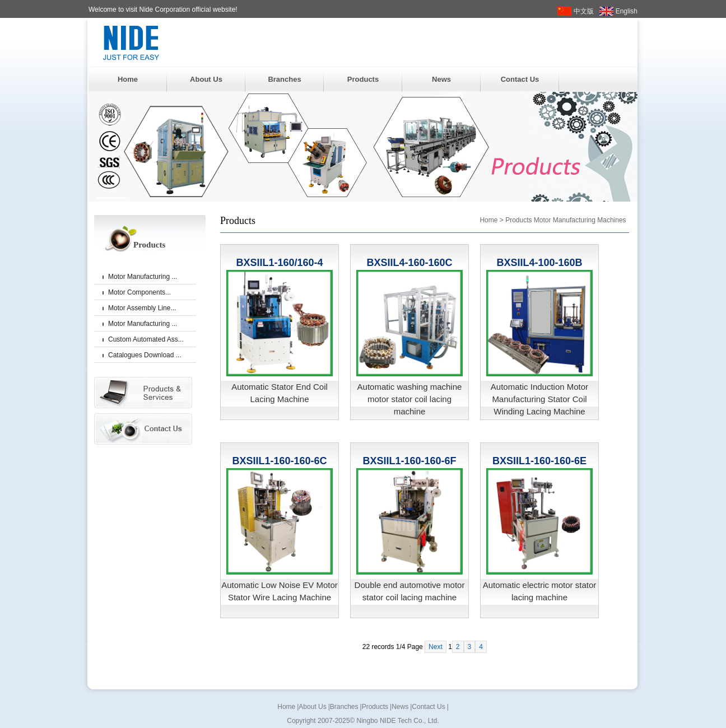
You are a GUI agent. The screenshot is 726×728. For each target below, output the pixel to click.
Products (363, 79)
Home (128, 79)
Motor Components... (139, 292)
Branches (284, 79)
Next (436, 647)
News (441, 79)
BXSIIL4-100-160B (539, 263)
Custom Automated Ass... (146, 339)
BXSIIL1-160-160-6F (409, 461)
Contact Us (520, 79)
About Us (206, 79)
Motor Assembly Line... (142, 308)
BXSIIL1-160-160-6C (279, 461)
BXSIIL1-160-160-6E (539, 461)
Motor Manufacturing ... (143, 277)
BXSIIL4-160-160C (409, 263)
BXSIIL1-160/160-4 (279, 263)
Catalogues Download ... (145, 355)
